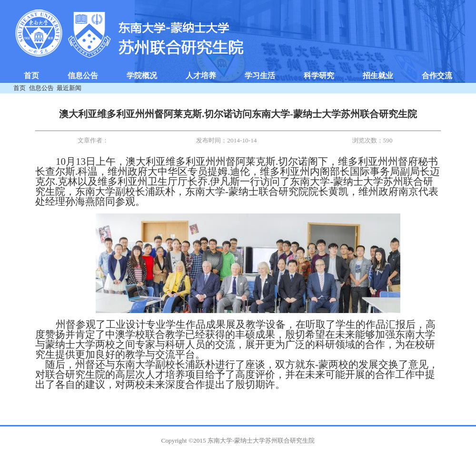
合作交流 (437, 76)
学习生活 (260, 76)
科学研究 (319, 76)
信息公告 (83, 76)
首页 (31, 76)
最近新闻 (69, 88)
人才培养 (201, 76)
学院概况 (142, 76)
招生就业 (378, 76)
